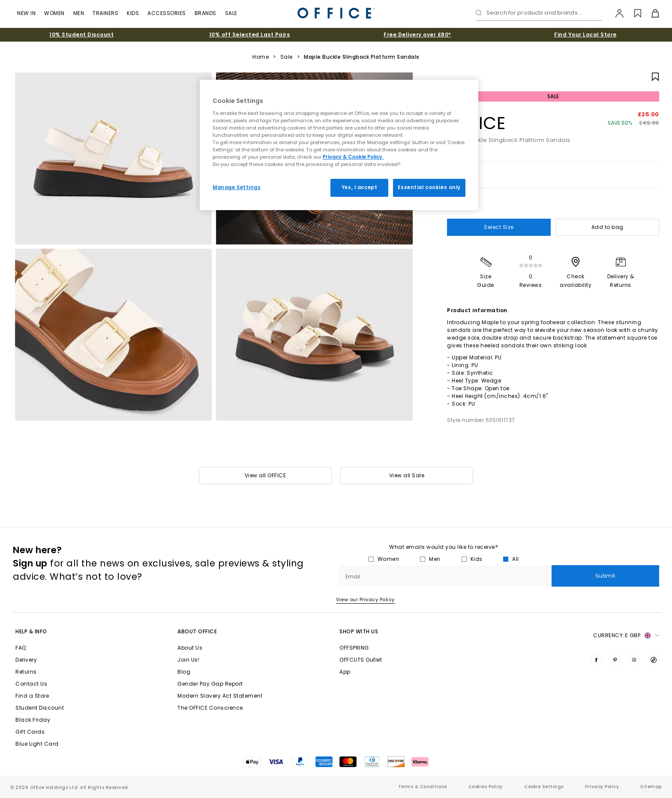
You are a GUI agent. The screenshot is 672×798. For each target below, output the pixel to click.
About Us (190, 648)
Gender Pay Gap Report (210, 684)
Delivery (26, 660)
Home (261, 57)
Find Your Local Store (585, 35)
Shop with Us (359, 631)
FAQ (21, 648)
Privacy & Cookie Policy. (353, 157)
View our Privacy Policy (365, 599)
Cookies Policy (486, 787)
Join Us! (188, 660)
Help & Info (31, 631)
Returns (26, 672)
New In (26, 13)
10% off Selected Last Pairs (250, 35)
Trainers (105, 13)
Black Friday (33, 720)
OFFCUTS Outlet (361, 660)
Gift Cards (30, 732)
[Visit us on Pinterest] (615, 659)
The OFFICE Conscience (210, 708)
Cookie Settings (544, 787)
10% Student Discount (81, 35)
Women (54, 13)
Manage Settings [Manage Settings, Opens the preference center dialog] (237, 187)
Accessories (167, 13)
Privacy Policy (602, 787)
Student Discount (40, 708)
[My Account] (615, 13)
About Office (197, 631)
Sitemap (651, 787)
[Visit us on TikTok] (654, 659)
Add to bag (607, 227)
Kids (133, 13)
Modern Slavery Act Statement (220, 696)
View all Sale (407, 475)
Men (79, 13)
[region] (339, 145)
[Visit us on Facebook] (596, 659)
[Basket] (650, 13)
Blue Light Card (37, 744)
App (345, 672)
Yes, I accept (359, 187)
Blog (184, 672)
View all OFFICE (265, 475)
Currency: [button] (626, 635)
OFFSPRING (354, 648)
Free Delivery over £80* (417, 35)
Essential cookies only (429, 187)
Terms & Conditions (423, 787)
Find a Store (32, 696)
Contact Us (31, 684)
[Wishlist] (633, 13)
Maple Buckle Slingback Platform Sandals (362, 57)
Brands (205, 13)
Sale (231, 13)
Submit (605, 576)
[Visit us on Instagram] (634, 659)
